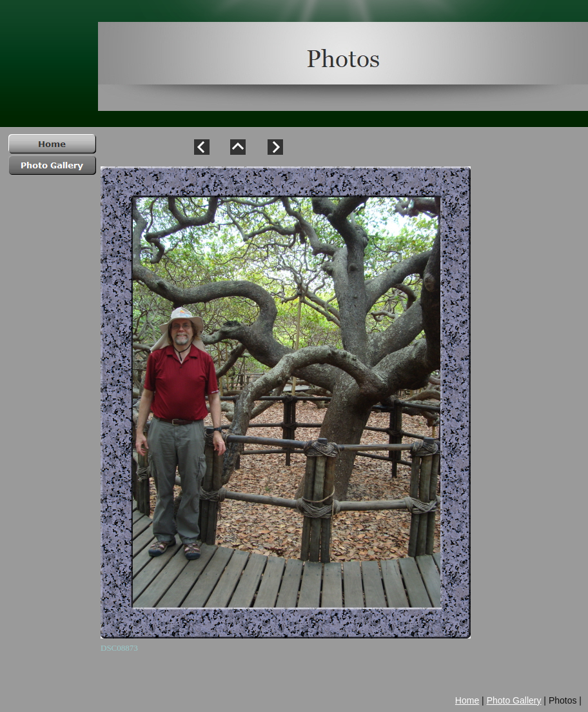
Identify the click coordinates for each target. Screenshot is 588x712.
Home (467, 700)
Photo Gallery (514, 700)
